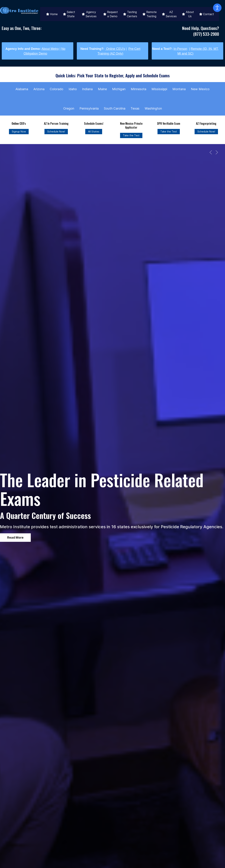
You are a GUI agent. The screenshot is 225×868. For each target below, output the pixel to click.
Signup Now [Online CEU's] (19, 131)
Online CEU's (115, 49)
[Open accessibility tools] (217, 8)
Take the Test (131, 135)
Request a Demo (110, 14)
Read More (15, 538)
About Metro (50, 49)
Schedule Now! (56, 131)
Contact (207, 14)
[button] (211, 152)
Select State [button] (69, 14)
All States (94, 131)
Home (52, 14)
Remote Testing (150, 14)
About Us (188, 14)
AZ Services (169, 14)
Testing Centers (130, 14)
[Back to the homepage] (19, 10)
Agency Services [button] (89, 14)
